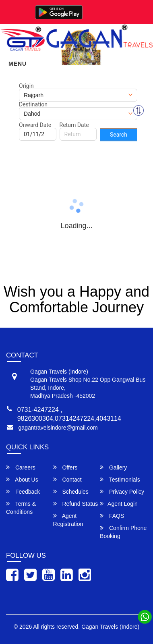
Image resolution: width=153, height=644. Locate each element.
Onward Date (35, 125)
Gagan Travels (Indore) (110, 627)
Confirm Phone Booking (123, 532)
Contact (67, 479)
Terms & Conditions (21, 508)
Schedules (71, 491)
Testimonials (120, 479)
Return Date (74, 125)
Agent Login (119, 504)
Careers (21, 467)
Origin (26, 86)
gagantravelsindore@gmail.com (58, 428)
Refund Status (76, 504)
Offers (65, 467)
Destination (33, 104)
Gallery (113, 467)
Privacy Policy (122, 491)
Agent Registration (68, 520)
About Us (22, 479)
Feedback (23, 491)
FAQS (112, 516)
